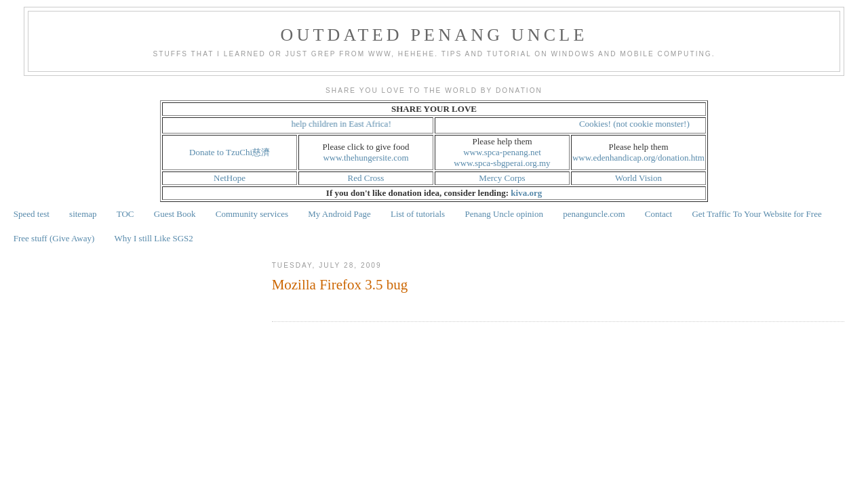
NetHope (230, 178)
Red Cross (366, 178)
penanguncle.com (594, 214)
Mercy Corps (502, 178)
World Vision (638, 178)
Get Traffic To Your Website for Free (756, 214)
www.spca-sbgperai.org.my (502, 163)
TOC (125, 214)
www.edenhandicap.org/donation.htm (638, 158)
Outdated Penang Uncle (434, 35)
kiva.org (526, 193)
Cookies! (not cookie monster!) (647, 124)
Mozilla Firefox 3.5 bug (340, 285)
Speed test (32, 214)
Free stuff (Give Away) (54, 238)
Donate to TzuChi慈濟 (230, 152)
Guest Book (175, 214)
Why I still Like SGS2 (154, 238)
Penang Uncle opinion (504, 214)
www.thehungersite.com (366, 158)
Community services (252, 214)
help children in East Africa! (354, 124)
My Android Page (339, 214)
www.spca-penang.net (502, 152)
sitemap (83, 214)
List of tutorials (418, 214)
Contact (658, 214)
